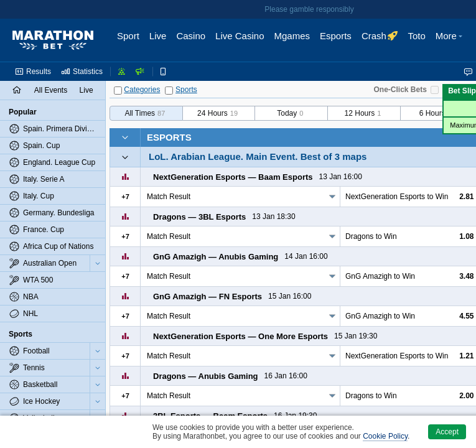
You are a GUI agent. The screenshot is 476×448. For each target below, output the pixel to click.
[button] (450, 40)
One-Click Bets (400, 90)
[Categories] (118, 91)
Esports (169, 137)
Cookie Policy (385, 436)
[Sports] (169, 91)
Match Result (169, 197)
